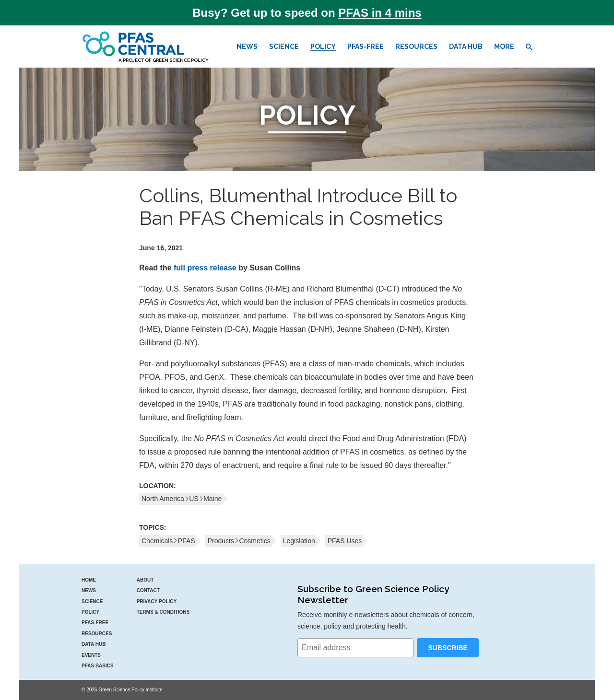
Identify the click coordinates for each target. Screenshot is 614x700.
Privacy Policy (157, 601)
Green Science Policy (181, 60)
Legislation (299, 541)
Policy (323, 47)
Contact (148, 590)
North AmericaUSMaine (182, 499)
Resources (416, 47)
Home (89, 580)
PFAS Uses (345, 541)
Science (284, 47)
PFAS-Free (366, 47)
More (504, 47)
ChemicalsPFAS (168, 541)
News (247, 47)
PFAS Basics (98, 666)
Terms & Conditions (163, 612)
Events (91, 655)
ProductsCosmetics (239, 541)
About (145, 580)
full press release (205, 268)
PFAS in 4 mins (380, 13)
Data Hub (466, 47)
